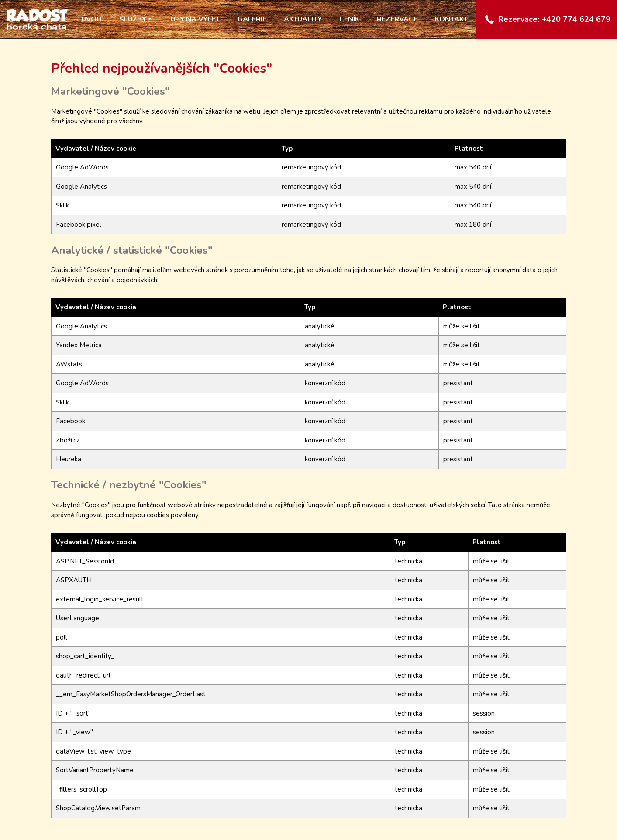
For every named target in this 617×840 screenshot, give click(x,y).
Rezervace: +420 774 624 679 (554, 19)
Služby (133, 19)
